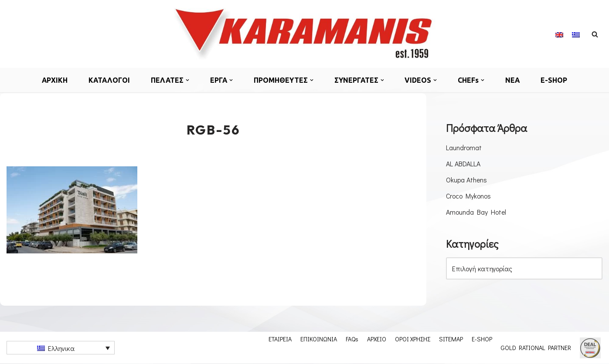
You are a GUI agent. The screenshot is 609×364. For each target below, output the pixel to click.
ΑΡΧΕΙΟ (377, 339)
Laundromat (464, 147)
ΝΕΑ (514, 80)
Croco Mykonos (469, 196)
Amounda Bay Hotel (476, 212)
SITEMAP (451, 339)
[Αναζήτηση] (595, 34)
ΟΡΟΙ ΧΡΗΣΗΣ (413, 339)
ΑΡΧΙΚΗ (53, 80)
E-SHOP (556, 80)
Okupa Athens (467, 180)
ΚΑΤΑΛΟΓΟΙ (108, 80)
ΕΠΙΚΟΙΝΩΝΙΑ (319, 339)
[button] (187, 80)
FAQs (352, 339)
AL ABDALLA (463, 163)
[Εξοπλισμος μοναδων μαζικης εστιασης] (305, 34)
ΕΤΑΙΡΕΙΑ (280, 339)
